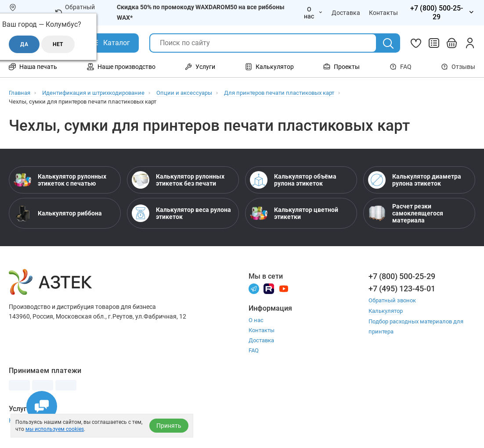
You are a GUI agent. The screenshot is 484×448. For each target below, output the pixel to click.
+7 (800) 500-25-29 (402, 276)
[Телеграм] (254, 288)
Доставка (261, 340)
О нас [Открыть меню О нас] (313, 13)
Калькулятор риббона (58, 213)
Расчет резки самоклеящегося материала (406, 213)
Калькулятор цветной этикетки (294, 213)
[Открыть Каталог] (110, 43)
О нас (256, 320)
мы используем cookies (55, 429)
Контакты (262, 330)
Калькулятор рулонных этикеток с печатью (60, 180)
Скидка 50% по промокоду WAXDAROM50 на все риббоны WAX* (201, 12)
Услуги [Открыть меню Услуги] (200, 67)
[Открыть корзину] (452, 43)
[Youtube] (284, 288)
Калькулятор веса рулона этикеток (181, 213)
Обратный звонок (75, 12)
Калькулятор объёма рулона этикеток (293, 180)
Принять (169, 426)
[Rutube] (269, 288)
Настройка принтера (39, 420)
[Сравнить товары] (434, 43)
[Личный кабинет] (470, 43)
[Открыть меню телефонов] (441, 13)
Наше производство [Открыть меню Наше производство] (121, 67)
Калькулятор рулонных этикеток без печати (178, 180)
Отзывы (458, 67)
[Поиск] (388, 43)
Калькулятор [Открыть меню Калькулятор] (269, 67)
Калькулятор (386, 310)
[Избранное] (416, 43)
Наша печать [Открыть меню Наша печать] (33, 67)
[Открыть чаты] (42, 406)
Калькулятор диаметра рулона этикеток (415, 180)
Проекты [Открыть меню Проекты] (341, 67)
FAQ (401, 67)
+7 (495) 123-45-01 (402, 289)
